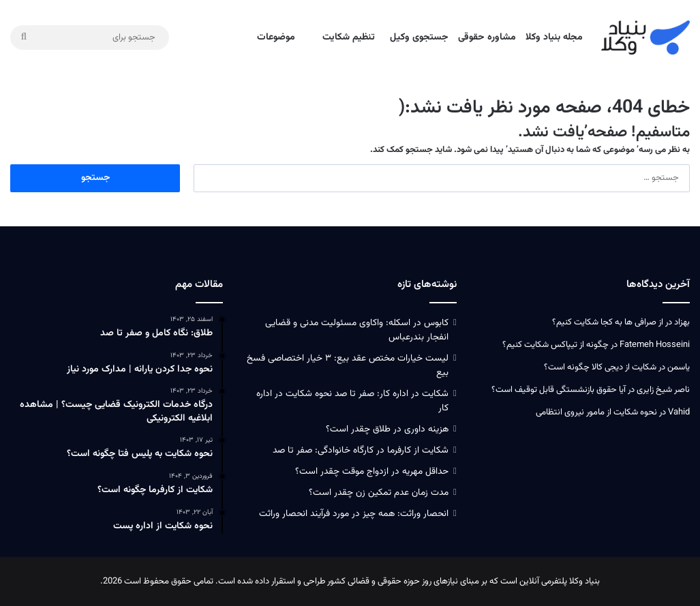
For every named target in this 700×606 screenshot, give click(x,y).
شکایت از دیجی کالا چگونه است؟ (600, 367)
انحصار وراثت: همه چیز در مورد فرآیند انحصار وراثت (354, 514)
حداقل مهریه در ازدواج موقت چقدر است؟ (372, 471)
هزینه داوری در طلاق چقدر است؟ (387, 429)
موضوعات (276, 37)
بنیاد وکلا (584, 581)
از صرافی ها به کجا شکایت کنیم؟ (608, 322)
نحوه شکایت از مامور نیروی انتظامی (596, 412)
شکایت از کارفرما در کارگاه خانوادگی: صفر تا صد (361, 450)
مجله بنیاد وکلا (554, 37)
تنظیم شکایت (349, 37)
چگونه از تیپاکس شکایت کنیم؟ (556, 345)
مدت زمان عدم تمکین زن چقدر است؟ (379, 493)
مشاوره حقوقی (487, 37)
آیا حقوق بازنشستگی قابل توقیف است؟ (559, 390)
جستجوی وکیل (419, 37)
